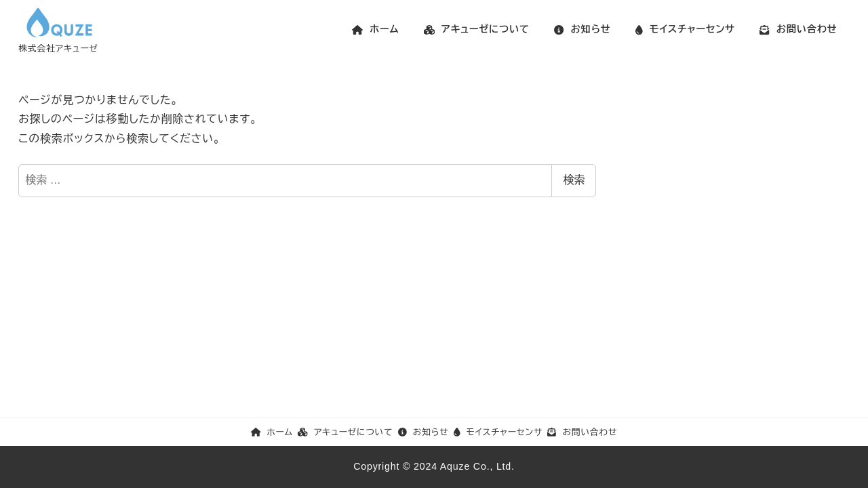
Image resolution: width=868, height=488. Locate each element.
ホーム (272, 432)
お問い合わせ (582, 432)
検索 (574, 180)
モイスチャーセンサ (498, 432)
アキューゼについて (345, 432)
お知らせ (423, 432)
